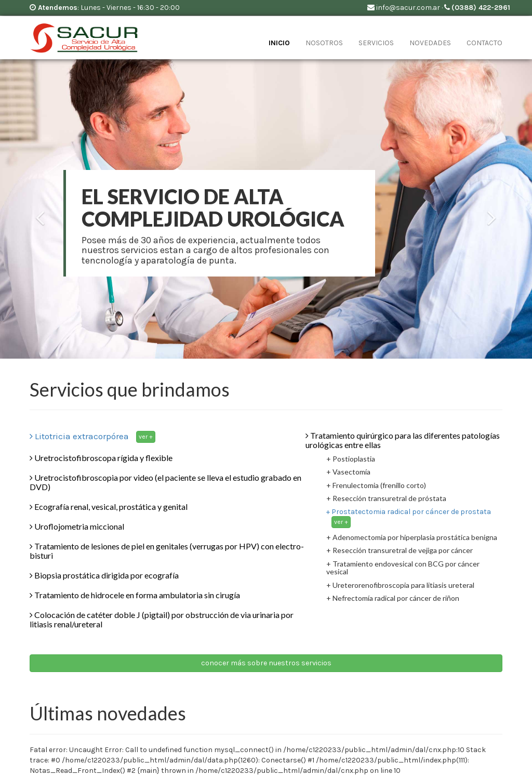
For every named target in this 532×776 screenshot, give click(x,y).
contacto (484, 43)
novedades (430, 43)
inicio (279, 43)
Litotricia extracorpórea (92, 436)
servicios (376, 43)
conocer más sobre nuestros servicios (266, 663)
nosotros (324, 43)
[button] (40, 279)
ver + (146, 437)
